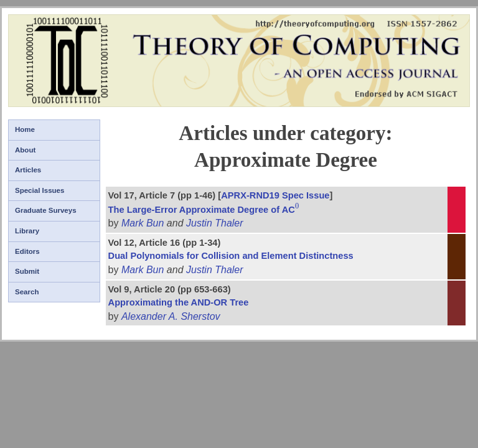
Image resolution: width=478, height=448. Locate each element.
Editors (27, 251)
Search (27, 292)
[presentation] (298, 210)
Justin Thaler (215, 223)
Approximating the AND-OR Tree (179, 302)
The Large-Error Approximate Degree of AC (204, 210)
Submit (27, 271)
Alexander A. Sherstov (171, 316)
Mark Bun (143, 223)
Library (27, 231)
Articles (28, 170)
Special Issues (40, 190)
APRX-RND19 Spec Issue (275, 195)
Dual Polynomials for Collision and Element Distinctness (231, 256)
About (25, 150)
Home (25, 129)
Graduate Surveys (46, 210)
